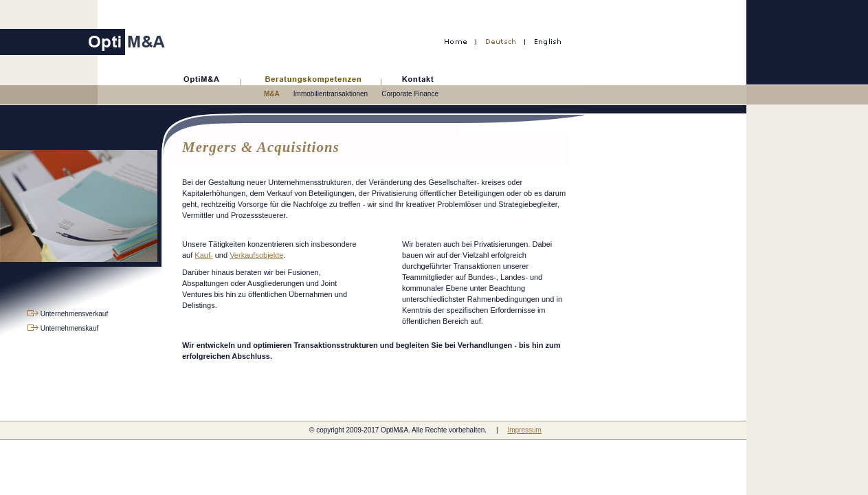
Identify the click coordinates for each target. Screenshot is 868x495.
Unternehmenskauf (63, 328)
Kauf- (203, 255)
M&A (272, 94)
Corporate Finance (410, 94)
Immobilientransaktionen (331, 94)
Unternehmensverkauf (68, 314)
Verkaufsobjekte (256, 255)
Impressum (524, 430)
